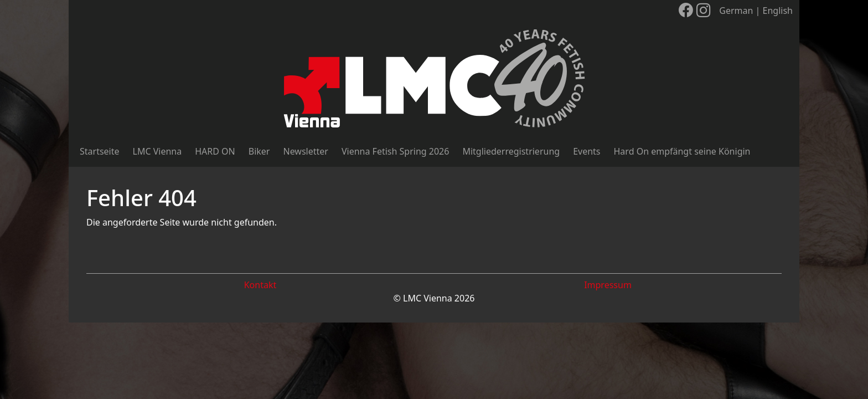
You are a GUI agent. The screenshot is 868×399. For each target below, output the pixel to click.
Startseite (100, 151)
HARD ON (215, 151)
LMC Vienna (157, 151)
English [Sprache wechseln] (778, 11)
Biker (259, 151)
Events (587, 151)
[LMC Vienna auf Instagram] (704, 10)
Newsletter (305, 151)
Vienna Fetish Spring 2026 (395, 151)
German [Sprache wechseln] (736, 11)
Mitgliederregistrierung (511, 151)
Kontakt (260, 285)
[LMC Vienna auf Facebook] (686, 10)
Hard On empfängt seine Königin (682, 151)
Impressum (608, 285)
